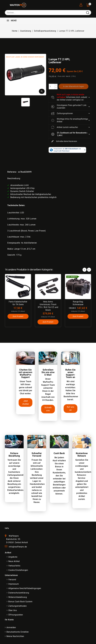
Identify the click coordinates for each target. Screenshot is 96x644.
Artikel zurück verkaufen (65, 127)
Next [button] (89, 270)
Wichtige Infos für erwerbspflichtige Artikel (70, 120)
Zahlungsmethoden (17, 606)
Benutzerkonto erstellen (18, 632)
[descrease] (56, 88)
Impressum (14, 584)
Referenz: (12, 172)
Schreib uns (48, 409)
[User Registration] (81, 4)
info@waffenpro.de (18, 547)
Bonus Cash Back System (20, 602)
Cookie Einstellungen (18, 570)
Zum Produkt (18, 316)
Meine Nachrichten (15, 636)
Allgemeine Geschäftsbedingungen (25, 588)
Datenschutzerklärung (19, 593)
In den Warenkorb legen (74, 86)
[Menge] (52, 87)
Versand (12, 580)
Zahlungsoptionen (62, 113)
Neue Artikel (14, 561)
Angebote (13, 557)
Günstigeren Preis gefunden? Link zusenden (69, 107)
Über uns (13, 610)
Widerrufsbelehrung (18, 597)
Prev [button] (84, 270)
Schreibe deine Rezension (64, 141)
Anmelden (11, 628)
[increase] (56, 85)
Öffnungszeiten (16, 615)
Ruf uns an (71, 409)
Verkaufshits (14, 566)
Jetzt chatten (26, 403)
